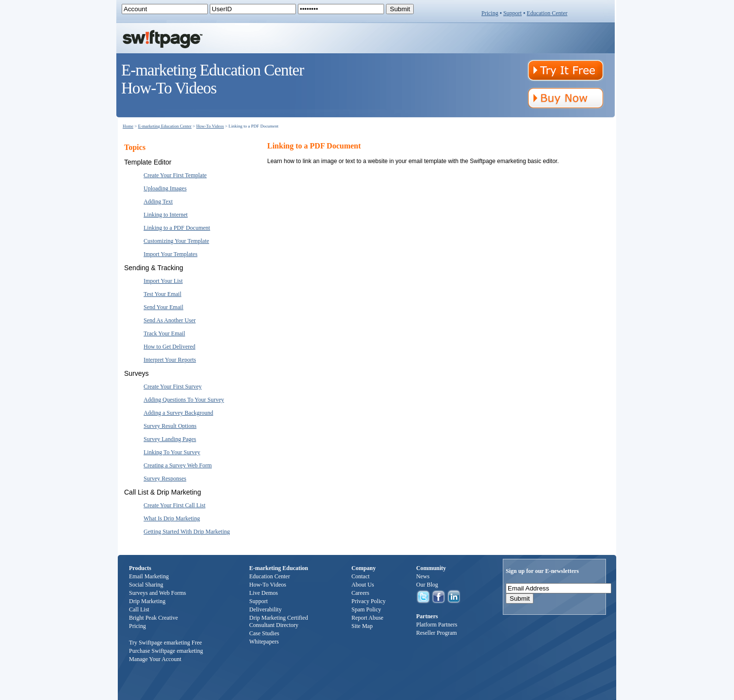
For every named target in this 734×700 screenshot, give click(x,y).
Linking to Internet (166, 215)
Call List (139, 609)
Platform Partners (437, 625)
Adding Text (158, 202)
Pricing (490, 13)
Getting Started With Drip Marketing (187, 532)
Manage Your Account (155, 659)
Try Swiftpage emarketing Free (165, 643)
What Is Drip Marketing (172, 518)
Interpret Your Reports (170, 360)
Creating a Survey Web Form (178, 465)
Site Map (362, 626)
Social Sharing (146, 585)
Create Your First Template (175, 175)
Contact (360, 576)
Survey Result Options (170, 426)
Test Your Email (163, 294)
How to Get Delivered (169, 347)
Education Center (547, 13)
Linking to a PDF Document (177, 228)
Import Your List (163, 281)
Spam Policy (366, 609)
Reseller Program (437, 633)
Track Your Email (164, 333)
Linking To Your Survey (172, 452)
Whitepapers (264, 642)
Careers (360, 593)
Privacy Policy (368, 601)
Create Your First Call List (174, 505)
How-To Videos (210, 126)
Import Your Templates (171, 254)
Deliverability (266, 609)
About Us (363, 585)
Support (513, 13)
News (423, 576)
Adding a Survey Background (178, 413)
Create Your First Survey (173, 387)
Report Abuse (367, 618)
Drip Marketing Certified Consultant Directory (279, 621)
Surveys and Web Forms (157, 593)
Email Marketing (149, 576)
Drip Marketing (147, 601)
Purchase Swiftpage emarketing (166, 651)
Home (128, 126)
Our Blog (427, 585)
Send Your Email (164, 307)
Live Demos (264, 593)
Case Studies (264, 633)
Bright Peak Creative (154, 618)
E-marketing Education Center (165, 126)
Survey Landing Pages (170, 439)
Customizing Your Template (176, 241)
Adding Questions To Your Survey (184, 400)
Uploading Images (165, 188)
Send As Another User (170, 320)
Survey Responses (165, 479)
